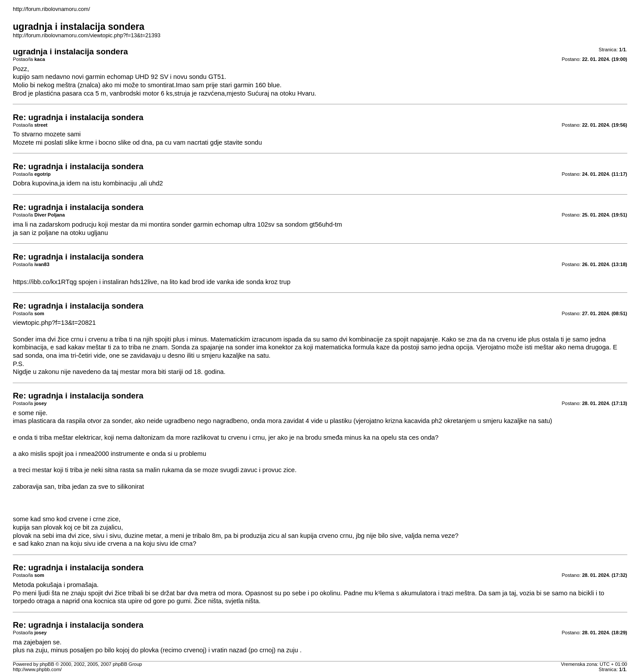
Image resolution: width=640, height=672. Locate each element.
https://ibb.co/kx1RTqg (45, 282)
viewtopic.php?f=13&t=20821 (54, 323)
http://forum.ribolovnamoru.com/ (51, 9)
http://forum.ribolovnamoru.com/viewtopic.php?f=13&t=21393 (86, 36)
